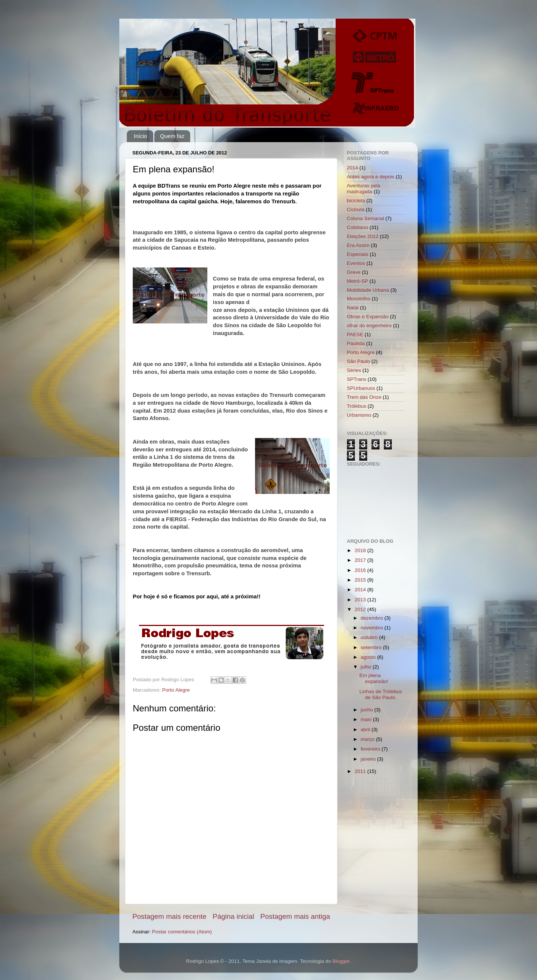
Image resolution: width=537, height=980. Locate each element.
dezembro (373, 618)
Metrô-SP (357, 281)
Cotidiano (357, 227)
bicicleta (356, 201)
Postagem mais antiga (295, 916)
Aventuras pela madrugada (364, 189)
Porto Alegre (176, 690)
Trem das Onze (364, 397)
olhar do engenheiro (369, 325)
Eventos (356, 263)
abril (366, 729)
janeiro (369, 759)
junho (368, 710)
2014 (352, 168)
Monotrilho (359, 299)
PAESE (355, 334)
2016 (361, 570)
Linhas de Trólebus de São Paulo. (381, 694)
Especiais (358, 254)
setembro (372, 647)
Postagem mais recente (169, 916)
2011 (361, 771)
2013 (361, 600)
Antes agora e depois (371, 177)
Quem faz (172, 136)
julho (367, 667)
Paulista (356, 343)
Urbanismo (359, 415)
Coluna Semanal (365, 218)
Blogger (341, 961)
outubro (370, 637)
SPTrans (357, 379)
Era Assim (358, 245)
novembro (373, 628)
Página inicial (233, 916)
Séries (354, 370)
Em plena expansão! (374, 678)
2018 (361, 550)
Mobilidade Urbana (368, 290)
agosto (369, 657)
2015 (361, 580)
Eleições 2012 (363, 236)
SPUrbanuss (361, 388)
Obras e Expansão (368, 317)
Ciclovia (356, 209)
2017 (361, 560)
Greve (354, 272)
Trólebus (357, 406)
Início (141, 136)
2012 (361, 609)
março (368, 739)
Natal (353, 308)
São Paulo (358, 361)
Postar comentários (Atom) (182, 932)
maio (367, 719)
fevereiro (371, 749)
